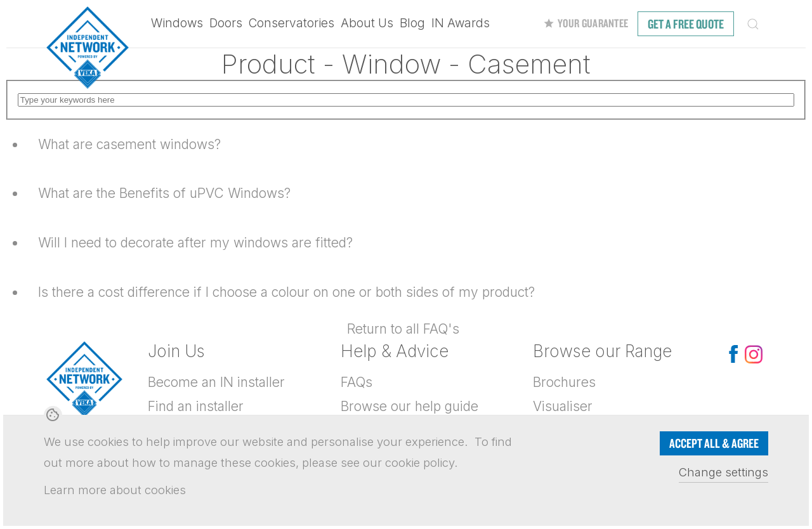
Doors (226, 23)
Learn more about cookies (115, 490)
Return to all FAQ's (403, 329)
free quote (686, 24)
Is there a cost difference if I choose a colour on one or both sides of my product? (286, 292)
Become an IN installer (216, 382)
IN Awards (461, 23)
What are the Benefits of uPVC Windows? (164, 193)
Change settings (724, 472)
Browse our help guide (409, 406)
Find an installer (196, 406)
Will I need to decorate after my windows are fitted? (195, 243)
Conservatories (291, 23)
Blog (412, 23)
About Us (367, 23)
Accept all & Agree (714, 443)
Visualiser (563, 406)
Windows (177, 23)
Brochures (564, 382)
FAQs (357, 382)
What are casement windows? (129, 144)
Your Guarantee (586, 23)
